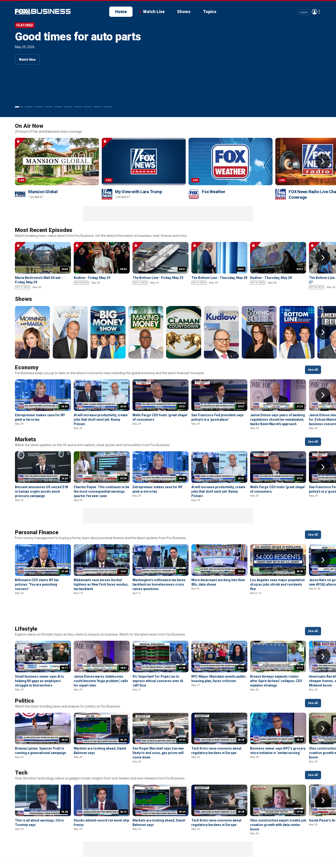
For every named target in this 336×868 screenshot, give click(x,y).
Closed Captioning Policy (166, 849)
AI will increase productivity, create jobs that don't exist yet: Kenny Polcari (101, 420)
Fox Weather (213, 192)
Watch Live (154, 12)
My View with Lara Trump (138, 192)
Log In (304, 12)
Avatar (315, 12)
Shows (184, 12)
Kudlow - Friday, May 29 (92, 278)
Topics (210, 12)
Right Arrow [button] (323, 161)
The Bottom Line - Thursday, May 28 (219, 278)
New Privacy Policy (47, 849)
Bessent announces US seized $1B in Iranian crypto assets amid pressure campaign (42, 491)
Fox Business (16, 851)
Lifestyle (26, 604)
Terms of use (82, 849)
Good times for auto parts (78, 37)
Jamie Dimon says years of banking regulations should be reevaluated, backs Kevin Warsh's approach (278, 420)
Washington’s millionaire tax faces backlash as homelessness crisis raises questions (159, 584)
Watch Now (27, 60)
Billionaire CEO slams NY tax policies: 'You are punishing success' (37, 584)
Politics (24, 676)
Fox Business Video (43, 12)
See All (313, 370)
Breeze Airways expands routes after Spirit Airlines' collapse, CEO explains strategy (276, 656)
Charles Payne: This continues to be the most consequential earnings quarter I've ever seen (101, 491)
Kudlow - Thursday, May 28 (271, 278)
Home (121, 12)
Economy (27, 367)
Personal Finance (37, 532)
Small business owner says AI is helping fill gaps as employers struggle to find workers (39, 656)
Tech (21, 748)
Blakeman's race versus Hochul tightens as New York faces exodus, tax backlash (101, 584)
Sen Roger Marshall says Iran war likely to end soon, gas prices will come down (158, 728)
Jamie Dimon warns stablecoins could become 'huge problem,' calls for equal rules (101, 656)
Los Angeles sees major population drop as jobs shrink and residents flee (277, 584)
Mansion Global (43, 192)
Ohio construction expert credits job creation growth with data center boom (278, 800)
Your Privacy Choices (118, 849)
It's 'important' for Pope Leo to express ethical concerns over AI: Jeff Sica (158, 656)
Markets (26, 439)
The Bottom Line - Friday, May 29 (158, 278)
